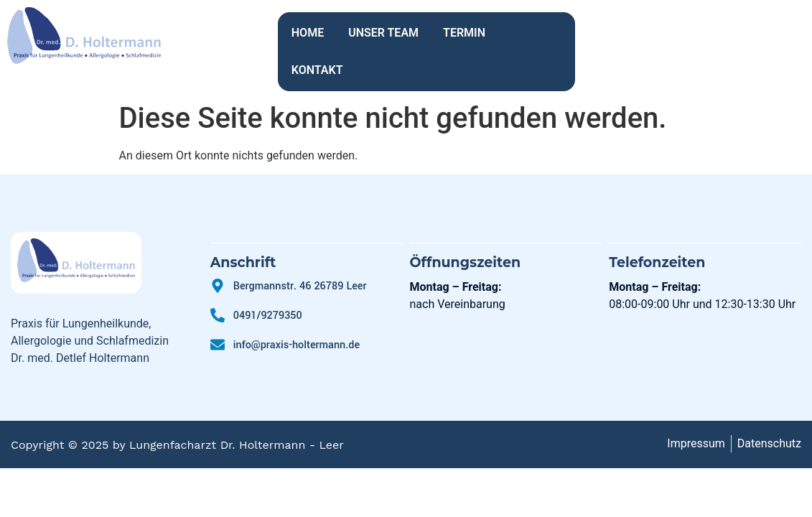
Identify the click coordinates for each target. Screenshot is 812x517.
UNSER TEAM (383, 33)
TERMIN (464, 33)
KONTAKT (536, 33)
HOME (308, 33)
